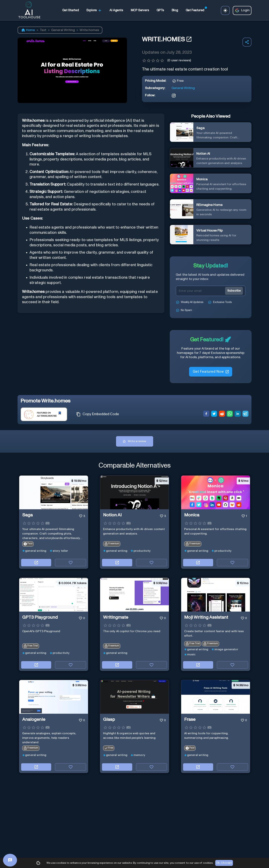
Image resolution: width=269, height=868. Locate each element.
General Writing (63, 30)
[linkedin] (238, 414)
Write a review (135, 441)
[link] (70, 10)
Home (28, 30)
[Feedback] (10, 860)
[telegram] (245, 414)
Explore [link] (94, 10)
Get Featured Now (211, 372)
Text (43, 30)
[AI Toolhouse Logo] (28, 10)
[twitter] (214, 414)
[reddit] (222, 414)
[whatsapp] (230, 414)
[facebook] (206, 414)
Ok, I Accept (224, 863)
